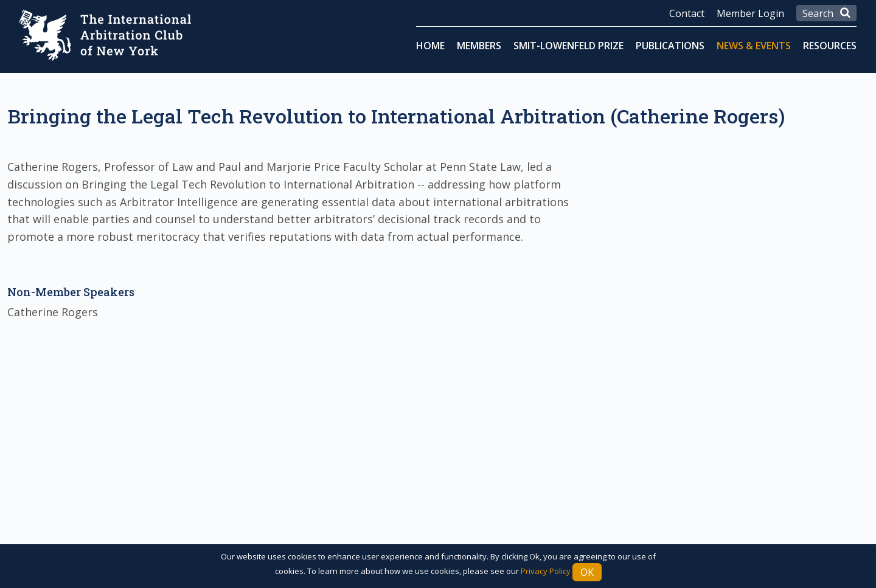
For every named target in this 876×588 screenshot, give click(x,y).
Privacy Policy (546, 571)
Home (430, 46)
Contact (687, 13)
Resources (830, 46)
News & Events (754, 46)
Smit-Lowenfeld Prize (568, 46)
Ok (587, 572)
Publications (670, 46)
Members (479, 46)
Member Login (750, 13)
